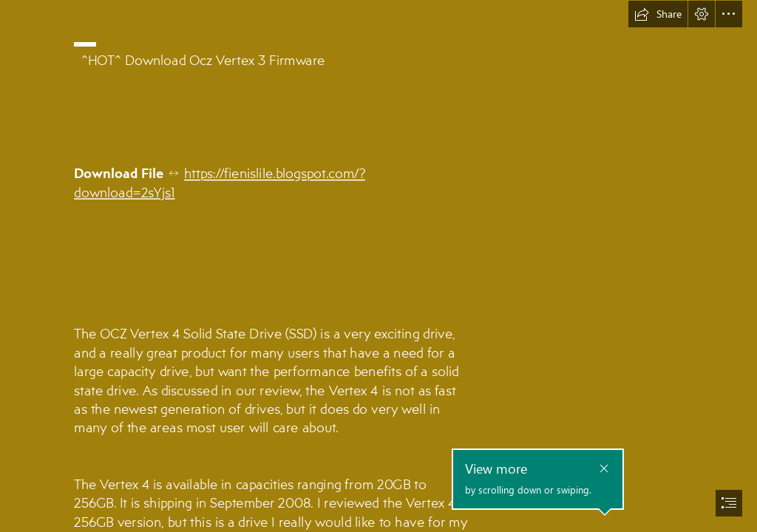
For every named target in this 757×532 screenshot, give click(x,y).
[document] (378, 266)
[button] (658, 14)
